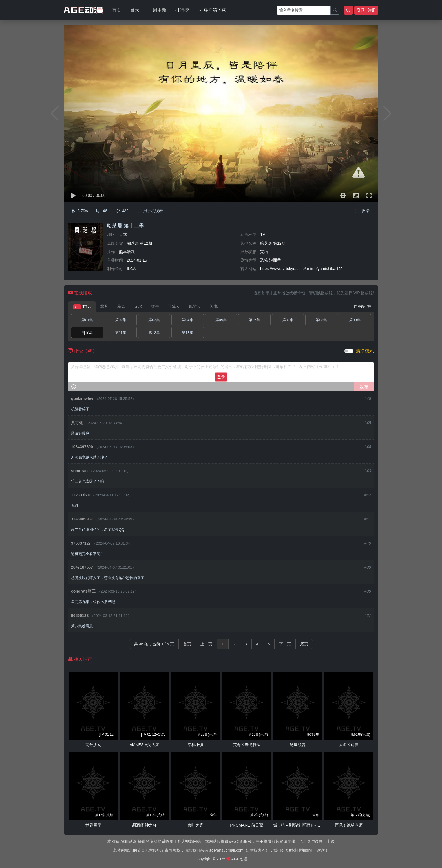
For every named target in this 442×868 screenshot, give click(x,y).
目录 (135, 10)
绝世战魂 (298, 745)
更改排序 (362, 306)
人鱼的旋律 (349, 745)
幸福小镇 (195, 745)
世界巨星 (93, 825)
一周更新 (157, 10)
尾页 (304, 644)
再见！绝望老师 (349, 825)
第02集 (121, 320)
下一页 (285, 644)
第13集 (187, 333)
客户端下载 (212, 10)
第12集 (154, 333)
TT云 (82, 307)
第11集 (121, 333)
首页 (117, 10)
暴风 (121, 306)
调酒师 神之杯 (144, 825)
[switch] (349, 351)
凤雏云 (195, 306)
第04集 (187, 320)
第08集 (321, 320)
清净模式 (365, 351)
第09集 (355, 320)
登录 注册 (366, 10)
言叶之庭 (195, 825)
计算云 (174, 306)
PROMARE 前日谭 (247, 825)
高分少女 (93, 745)
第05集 (221, 320)
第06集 (254, 320)
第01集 (87, 320)
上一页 (206, 644)
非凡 (104, 306)
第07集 (288, 320)
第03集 (154, 320)
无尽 (138, 306)
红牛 (155, 306)
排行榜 (182, 10)
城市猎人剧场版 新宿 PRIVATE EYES (306, 825)
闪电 (214, 306)
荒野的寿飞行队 (247, 745)
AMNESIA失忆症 (144, 745)
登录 (221, 377)
